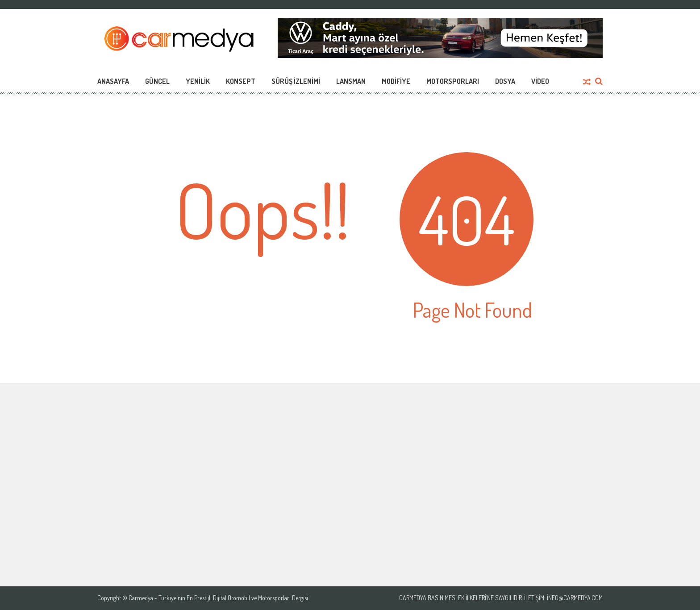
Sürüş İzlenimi (296, 81)
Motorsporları (453, 81)
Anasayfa (113, 81)
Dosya (505, 81)
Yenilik (198, 81)
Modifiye (396, 81)
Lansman (351, 81)
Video (540, 81)
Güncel (157, 81)
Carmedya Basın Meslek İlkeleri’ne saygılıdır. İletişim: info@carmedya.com (501, 598)
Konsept (241, 81)
